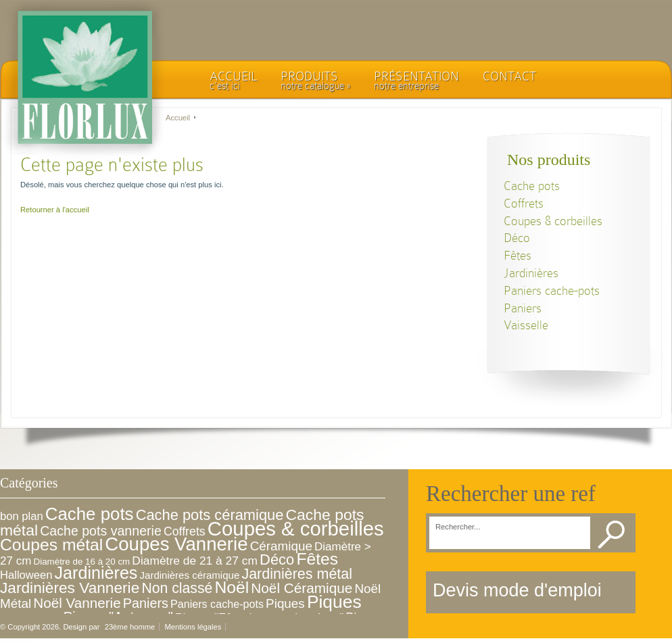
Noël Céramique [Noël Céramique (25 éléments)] (302, 588)
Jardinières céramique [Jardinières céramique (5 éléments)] (190, 575)
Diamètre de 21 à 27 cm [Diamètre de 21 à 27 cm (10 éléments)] (195, 561)
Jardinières (531, 273)
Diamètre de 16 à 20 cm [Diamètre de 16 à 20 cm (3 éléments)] (82, 562)
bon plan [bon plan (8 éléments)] (22, 516)
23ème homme (130, 627)
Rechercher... (458, 527)
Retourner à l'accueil (55, 210)
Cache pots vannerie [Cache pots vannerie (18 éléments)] (101, 531)
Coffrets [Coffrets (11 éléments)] (185, 531)
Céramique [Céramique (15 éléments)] (281, 546)
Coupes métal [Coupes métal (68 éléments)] (51, 545)
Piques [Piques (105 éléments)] (334, 602)
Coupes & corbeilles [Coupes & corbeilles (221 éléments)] (296, 528)
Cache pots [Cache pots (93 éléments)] (90, 514)
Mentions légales (193, 627)
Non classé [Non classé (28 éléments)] (177, 588)
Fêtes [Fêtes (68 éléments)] (317, 559)
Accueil (178, 118)
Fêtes (518, 255)
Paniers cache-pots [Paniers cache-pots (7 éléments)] (217, 604)
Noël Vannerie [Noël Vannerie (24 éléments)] (77, 603)
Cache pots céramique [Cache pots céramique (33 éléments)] (210, 515)
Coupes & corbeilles (553, 221)
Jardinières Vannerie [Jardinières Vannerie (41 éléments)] (70, 588)
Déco (517, 238)
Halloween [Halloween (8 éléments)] (26, 575)
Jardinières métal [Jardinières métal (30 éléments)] (297, 574)
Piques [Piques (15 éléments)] (285, 603)
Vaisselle (526, 325)
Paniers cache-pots (552, 290)
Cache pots (532, 186)
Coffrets (524, 203)
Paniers (523, 308)
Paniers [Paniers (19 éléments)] (146, 603)
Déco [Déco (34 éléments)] (277, 560)
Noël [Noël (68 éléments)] (232, 587)
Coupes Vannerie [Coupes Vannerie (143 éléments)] (176, 544)
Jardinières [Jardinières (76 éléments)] (96, 573)
